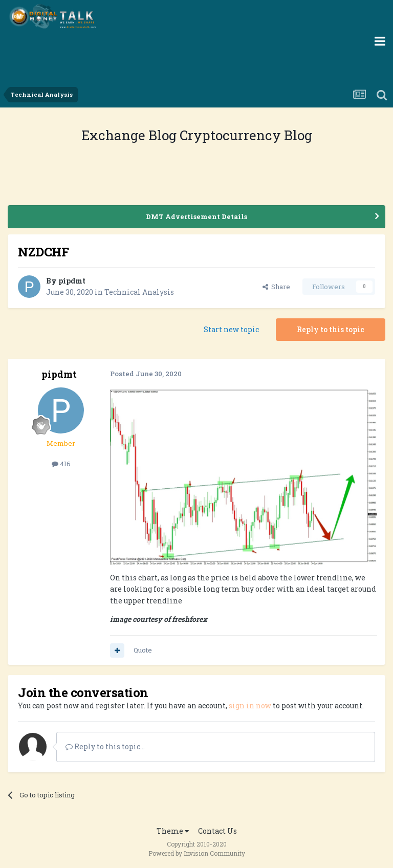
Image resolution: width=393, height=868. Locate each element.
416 (61, 464)
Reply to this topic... (105, 746)
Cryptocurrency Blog (246, 135)
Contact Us (217, 831)
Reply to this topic (331, 329)
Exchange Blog (130, 135)
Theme (173, 831)
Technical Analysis (139, 292)
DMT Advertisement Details (196, 216)
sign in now (250, 706)
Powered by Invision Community (197, 853)
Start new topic (231, 329)
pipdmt (72, 281)
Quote (143, 650)
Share (276, 287)
